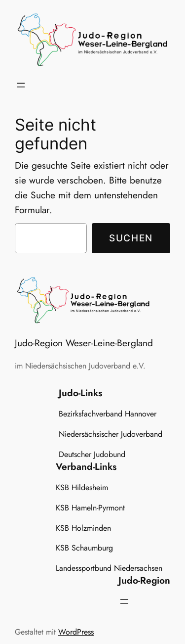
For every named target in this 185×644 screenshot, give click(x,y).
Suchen (131, 238)
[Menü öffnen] (21, 85)
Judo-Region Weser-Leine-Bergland (84, 343)
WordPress (76, 632)
